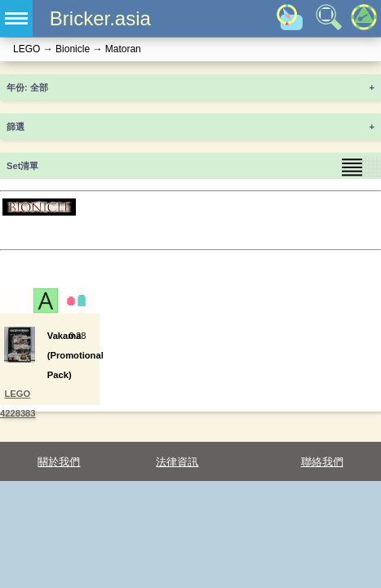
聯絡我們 (322, 462)
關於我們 (59, 462)
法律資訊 (177, 462)
